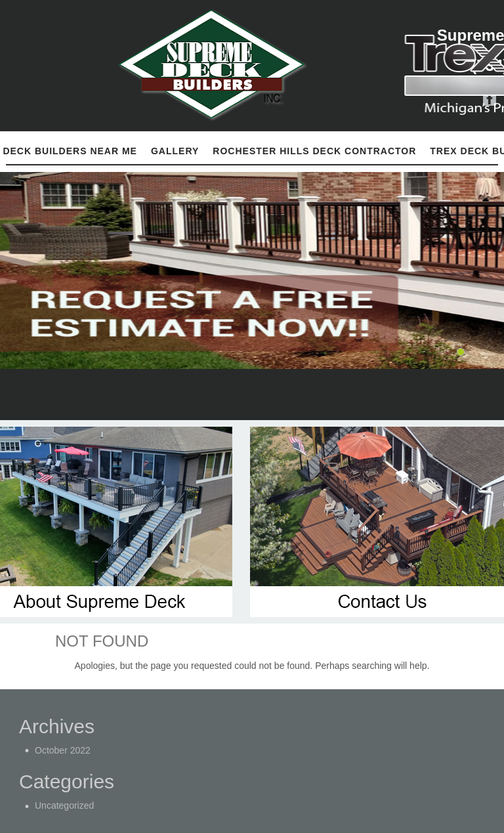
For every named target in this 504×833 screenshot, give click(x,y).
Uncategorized (64, 805)
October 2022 (63, 750)
